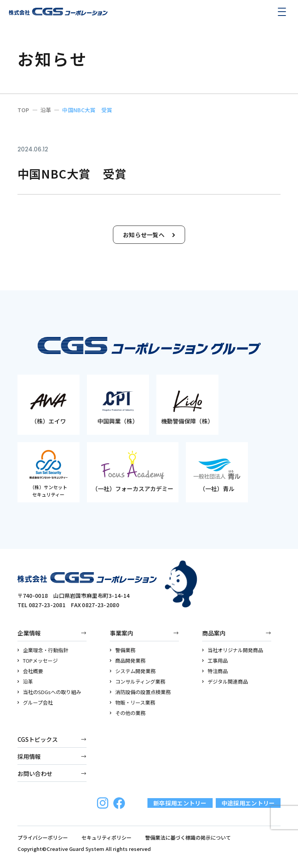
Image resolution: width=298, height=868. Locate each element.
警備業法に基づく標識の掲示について (188, 838)
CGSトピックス (38, 739)
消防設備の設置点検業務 (140, 692)
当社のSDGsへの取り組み (49, 692)
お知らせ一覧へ (149, 235)
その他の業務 (128, 713)
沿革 (25, 681)
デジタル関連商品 (225, 681)
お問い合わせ (35, 773)
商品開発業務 (128, 661)
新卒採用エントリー (180, 803)
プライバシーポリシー (43, 838)
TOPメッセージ (38, 661)
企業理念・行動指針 (43, 650)
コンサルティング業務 (138, 681)
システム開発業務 (133, 671)
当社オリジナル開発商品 (233, 650)
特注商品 (215, 671)
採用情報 (29, 756)
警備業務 (123, 650)
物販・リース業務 (133, 702)
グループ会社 (35, 702)
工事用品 (215, 661)
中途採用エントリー (248, 803)
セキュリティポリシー (107, 838)
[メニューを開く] (282, 12)
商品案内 (214, 633)
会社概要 (30, 671)
